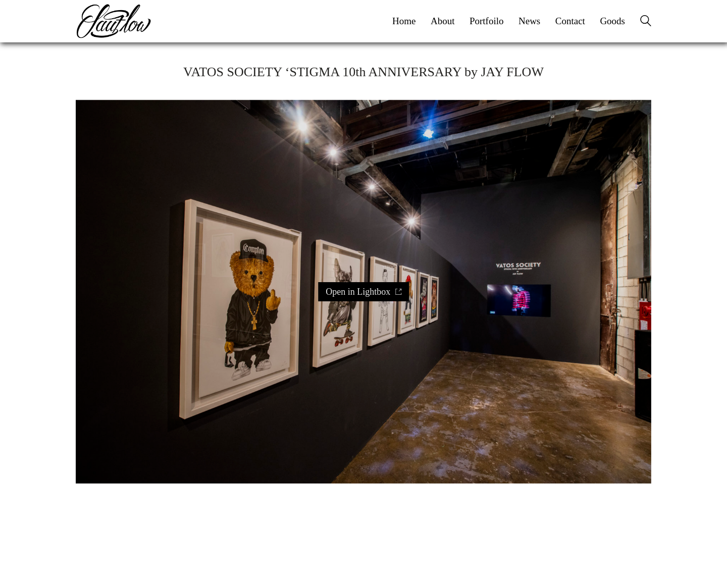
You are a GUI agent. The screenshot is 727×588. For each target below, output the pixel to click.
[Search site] (646, 22)
